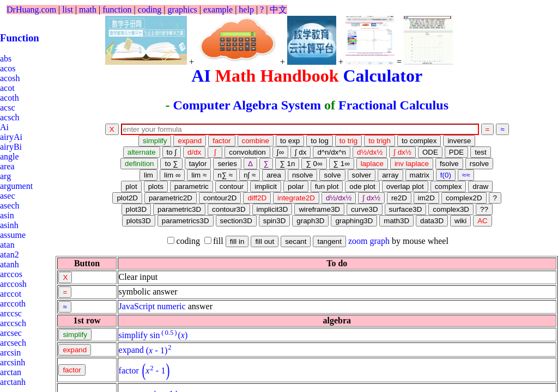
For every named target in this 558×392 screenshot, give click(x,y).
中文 (278, 10)
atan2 (10, 255)
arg (5, 176)
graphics (183, 10)
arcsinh (13, 362)
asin (7, 215)
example (218, 10)
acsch (10, 117)
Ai (4, 127)
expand (131, 350)
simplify (133, 335)
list (68, 10)
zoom (358, 241)
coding (150, 10)
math (88, 10)
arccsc (11, 313)
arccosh (13, 284)
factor (129, 370)
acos (8, 68)
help (246, 10)
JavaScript (137, 306)
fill (214, 241)
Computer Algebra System (247, 105)
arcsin (10, 353)
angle (10, 157)
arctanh (13, 382)
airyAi (11, 137)
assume (13, 235)
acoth (10, 98)
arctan (11, 372)
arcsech (13, 343)
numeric (171, 306)
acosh (10, 78)
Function (20, 38)
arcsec (11, 333)
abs (6, 59)
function (117, 10)
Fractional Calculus (393, 105)
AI (201, 76)
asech (10, 206)
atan (7, 245)
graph (380, 241)
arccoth (13, 304)
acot (7, 88)
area (7, 166)
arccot (11, 294)
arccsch (13, 323)
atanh (10, 264)
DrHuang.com (31, 10)
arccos (11, 274)
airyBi (11, 147)
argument (16, 186)
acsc (8, 108)
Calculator (383, 76)
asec (8, 196)
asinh (9, 225)
